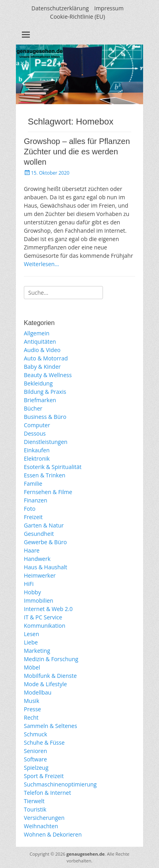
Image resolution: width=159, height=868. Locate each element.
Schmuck (36, 734)
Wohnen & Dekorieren (53, 834)
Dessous (35, 433)
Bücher (33, 408)
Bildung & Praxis (45, 392)
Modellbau (38, 692)
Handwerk (37, 559)
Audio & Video (42, 350)
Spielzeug (36, 768)
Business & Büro (45, 417)
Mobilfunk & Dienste (50, 676)
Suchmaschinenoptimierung (60, 784)
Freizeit (33, 517)
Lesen (31, 634)
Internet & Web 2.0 (48, 609)
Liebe (31, 642)
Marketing (37, 651)
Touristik (35, 809)
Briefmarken (40, 400)
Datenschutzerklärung (60, 8)
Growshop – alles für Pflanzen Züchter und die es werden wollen (77, 152)
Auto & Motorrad (46, 358)
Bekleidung (38, 383)
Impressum (109, 8)
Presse (32, 709)
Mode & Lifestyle (45, 684)
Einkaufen (37, 450)
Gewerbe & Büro (45, 542)
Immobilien (39, 600)
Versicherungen (44, 818)
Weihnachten (41, 826)
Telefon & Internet (48, 793)
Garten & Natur (44, 525)
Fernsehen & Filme (48, 492)
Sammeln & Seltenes (50, 726)
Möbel (32, 667)
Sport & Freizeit (44, 776)
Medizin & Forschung (51, 659)
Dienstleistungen (46, 442)
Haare (32, 550)
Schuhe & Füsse (44, 742)
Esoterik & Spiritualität (53, 467)
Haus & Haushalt (46, 567)
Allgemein (37, 333)
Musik (32, 701)
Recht (31, 717)
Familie (33, 484)
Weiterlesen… (41, 264)
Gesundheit (39, 534)
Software (35, 759)
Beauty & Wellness (48, 375)
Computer (37, 425)
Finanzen (36, 500)
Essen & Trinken (45, 475)
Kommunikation (45, 626)
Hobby (32, 592)
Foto (30, 509)
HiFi (29, 584)
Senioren (35, 751)
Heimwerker (40, 575)
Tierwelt (34, 801)
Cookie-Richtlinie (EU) (78, 17)
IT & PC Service (43, 617)
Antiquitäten (40, 342)
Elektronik (37, 458)
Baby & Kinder (42, 367)
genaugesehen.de (85, 854)
